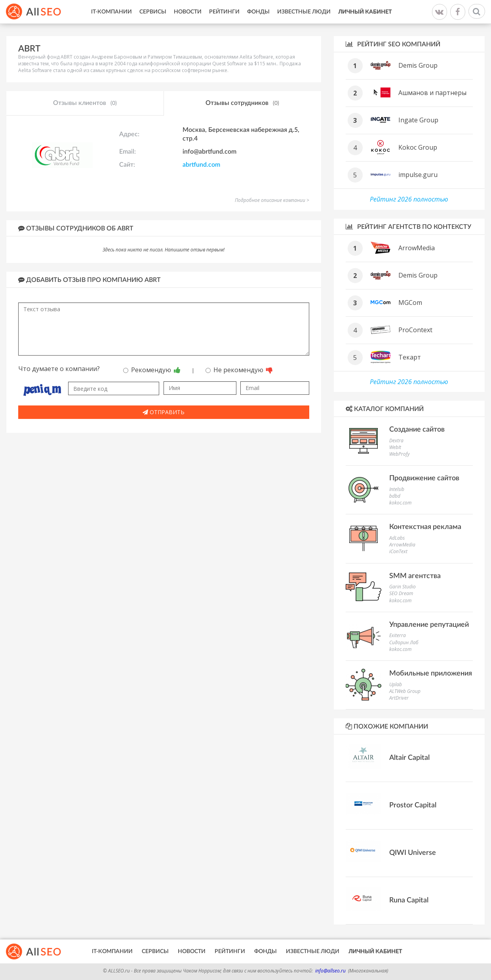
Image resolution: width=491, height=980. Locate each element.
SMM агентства (415, 576)
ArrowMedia (417, 248)
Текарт (410, 357)
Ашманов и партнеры (432, 93)
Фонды (258, 12)
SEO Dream (401, 593)
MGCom (410, 303)
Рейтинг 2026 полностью (409, 199)
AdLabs (397, 538)
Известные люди (304, 12)
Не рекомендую (239, 370)
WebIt (395, 447)
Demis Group (418, 65)
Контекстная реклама (425, 527)
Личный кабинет (365, 12)
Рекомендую (152, 370)
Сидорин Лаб (404, 642)
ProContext (415, 330)
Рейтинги (224, 12)
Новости (188, 12)
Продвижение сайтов (424, 478)
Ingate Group (418, 120)
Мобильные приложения (431, 674)
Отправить (164, 412)
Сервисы (153, 12)
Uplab (396, 684)
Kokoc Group (418, 147)
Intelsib (397, 489)
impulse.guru (418, 175)
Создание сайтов (417, 430)
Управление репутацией (429, 625)
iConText (398, 551)
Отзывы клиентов (85, 103)
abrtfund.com (201, 165)
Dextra (396, 441)
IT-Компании (111, 12)
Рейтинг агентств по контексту (408, 227)
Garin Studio (403, 587)
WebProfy (400, 454)
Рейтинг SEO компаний (393, 44)
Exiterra (398, 635)
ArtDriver (399, 698)
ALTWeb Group (405, 691)
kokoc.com (400, 503)
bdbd (395, 496)
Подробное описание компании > (272, 200)
